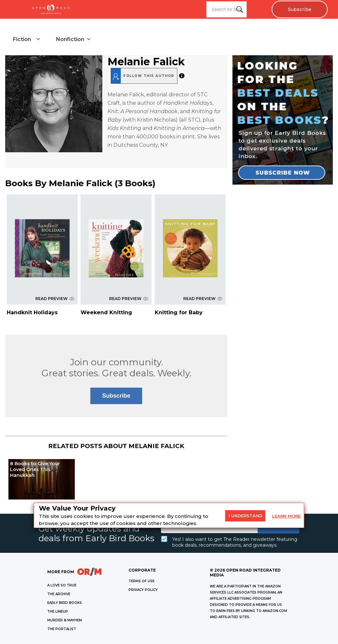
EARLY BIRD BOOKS (65, 603)
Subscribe (299, 9)
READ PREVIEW (55, 299)
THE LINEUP (58, 612)
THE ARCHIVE (59, 594)
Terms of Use (141, 581)
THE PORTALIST (62, 629)
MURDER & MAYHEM (65, 621)
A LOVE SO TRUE (62, 586)
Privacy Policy (143, 590)
